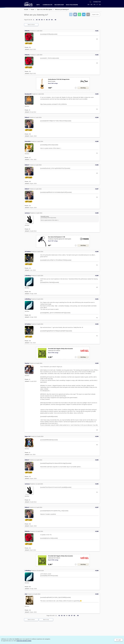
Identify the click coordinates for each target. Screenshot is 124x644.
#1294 (97, 436)
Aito (26, 594)
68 (52, 20)
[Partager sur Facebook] (75, 14)
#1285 (97, 141)
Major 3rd (28, 436)
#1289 (97, 252)
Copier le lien (95, 14)
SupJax (27, 363)
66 (47, 20)
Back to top (46, 620)
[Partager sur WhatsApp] (79, 14)
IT (97, 5)
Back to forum (31, 25)
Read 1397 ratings (53, 241)
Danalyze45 (28, 94)
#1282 (97, 55)
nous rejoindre (72, 5)
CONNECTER (97, 2)
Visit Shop (83, 88)
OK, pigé (118, 640)
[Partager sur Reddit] (71, 14)
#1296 (97, 484)
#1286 (97, 165)
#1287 (97, 189)
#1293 (97, 363)
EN (88, 5)
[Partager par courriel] (88, 14)
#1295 (97, 460)
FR (95, 5)
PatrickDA (28, 141)
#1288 (97, 213)
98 (55, 20)
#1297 (97, 507)
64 (42, 20)
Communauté (48, 5)
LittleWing (28, 276)
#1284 (97, 117)
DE (91, 5)
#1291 (97, 299)
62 (37, 20)
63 (39, 20)
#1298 (97, 531)
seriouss (27, 213)
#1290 (97, 276)
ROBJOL (27, 31)
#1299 (97, 571)
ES (100, 5)
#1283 (97, 94)
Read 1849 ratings (53, 83)
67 (49, 20)
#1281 (97, 31)
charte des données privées (24, 641)
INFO (38, 5)
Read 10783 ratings (53, 353)
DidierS (27, 117)
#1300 (97, 594)
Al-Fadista (28, 252)
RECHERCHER (59, 5)
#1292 (97, 324)
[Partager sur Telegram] (84, 14)
